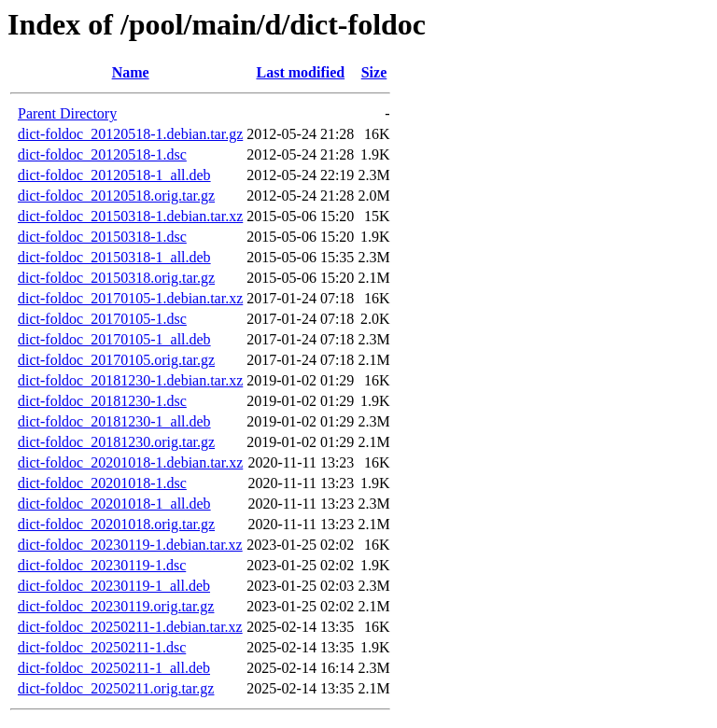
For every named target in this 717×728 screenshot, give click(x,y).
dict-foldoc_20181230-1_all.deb (114, 421)
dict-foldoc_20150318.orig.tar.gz (116, 278)
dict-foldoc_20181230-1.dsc (102, 401)
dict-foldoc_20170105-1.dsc (102, 319)
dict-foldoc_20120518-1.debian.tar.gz (130, 134)
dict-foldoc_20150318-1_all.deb (114, 257)
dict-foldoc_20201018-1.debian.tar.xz (130, 462)
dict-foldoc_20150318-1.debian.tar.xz (130, 216)
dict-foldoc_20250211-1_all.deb (114, 668)
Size (374, 72)
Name (131, 72)
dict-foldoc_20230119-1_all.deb (114, 586)
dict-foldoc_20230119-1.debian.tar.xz (130, 545)
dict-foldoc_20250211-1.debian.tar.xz (130, 627)
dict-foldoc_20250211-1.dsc (102, 647)
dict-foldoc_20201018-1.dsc (102, 483)
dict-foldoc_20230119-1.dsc (102, 565)
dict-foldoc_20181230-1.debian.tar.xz (130, 380)
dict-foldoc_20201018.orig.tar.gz (116, 524)
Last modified (300, 72)
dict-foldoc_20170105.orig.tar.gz (116, 360)
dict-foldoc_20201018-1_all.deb (114, 504)
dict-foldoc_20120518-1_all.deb (114, 175)
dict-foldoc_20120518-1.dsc (102, 154)
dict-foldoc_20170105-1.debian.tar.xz (130, 298)
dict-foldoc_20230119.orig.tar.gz (116, 606)
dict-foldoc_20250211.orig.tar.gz (116, 688)
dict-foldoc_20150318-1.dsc (102, 237)
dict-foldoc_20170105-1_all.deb (114, 339)
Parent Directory (67, 113)
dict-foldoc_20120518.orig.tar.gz (116, 196)
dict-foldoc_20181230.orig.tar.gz (116, 442)
